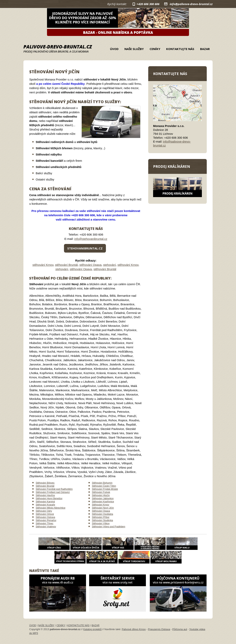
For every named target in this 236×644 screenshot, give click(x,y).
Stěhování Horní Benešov (49, 498)
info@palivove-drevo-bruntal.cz (191, 4)
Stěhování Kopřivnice (103, 502)
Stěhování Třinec (45, 523)
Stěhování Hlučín (101, 495)
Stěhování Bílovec (45, 483)
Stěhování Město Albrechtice (51, 508)
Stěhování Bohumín (102, 483)
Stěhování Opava (101, 511)
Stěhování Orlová (45, 514)
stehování (110, 265)
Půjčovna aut (180, 629)
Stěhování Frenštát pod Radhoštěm (54, 489)
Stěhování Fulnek (101, 492)
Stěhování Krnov (101, 505)
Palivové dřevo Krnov (134, 629)
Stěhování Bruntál (45, 486)
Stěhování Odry (44, 511)
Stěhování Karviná (45, 502)
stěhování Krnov (43, 265)
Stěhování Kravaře (45, 505)
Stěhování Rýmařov (46, 520)
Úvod (114, 49)
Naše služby (134, 49)
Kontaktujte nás (180, 49)
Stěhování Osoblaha (102, 514)
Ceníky (155, 49)
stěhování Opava (90, 265)
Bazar (205, 49)
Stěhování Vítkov (101, 523)
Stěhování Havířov (45, 495)
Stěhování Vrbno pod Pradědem (109, 527)
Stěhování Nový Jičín (103, 508)
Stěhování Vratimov (46, 527)
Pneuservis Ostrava (159, 629)
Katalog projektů (92, 629)
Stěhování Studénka (102, 520)
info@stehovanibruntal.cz (91, 239)
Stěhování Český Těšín (104, 486)
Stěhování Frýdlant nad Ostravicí (53, 492)
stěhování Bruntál (66, 265)
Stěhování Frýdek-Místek (105, 489)
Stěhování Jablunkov (103, 498)
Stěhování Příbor (101, 517)
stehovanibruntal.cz (85, 248)
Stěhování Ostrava (45, 517)
